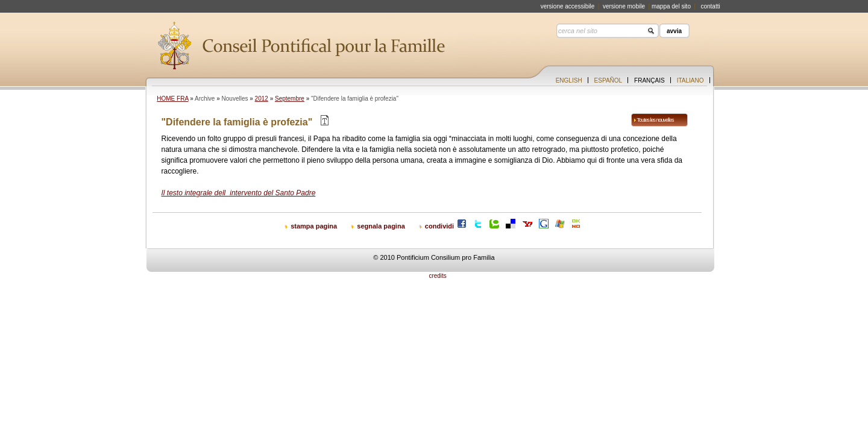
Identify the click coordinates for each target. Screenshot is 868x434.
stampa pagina (314, 226)
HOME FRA (172, 99)
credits (437, 276)
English (569, 80)
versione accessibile (568, 6)
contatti (710, 6)
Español (609, 80)
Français (649, 80)
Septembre (290, 99)
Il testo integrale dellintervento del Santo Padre (239, 193)
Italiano (690, 80)
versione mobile (624, 6)
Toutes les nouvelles (655, 120)
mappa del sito (671, 6)
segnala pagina (381, 226)
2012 (262, 99)
